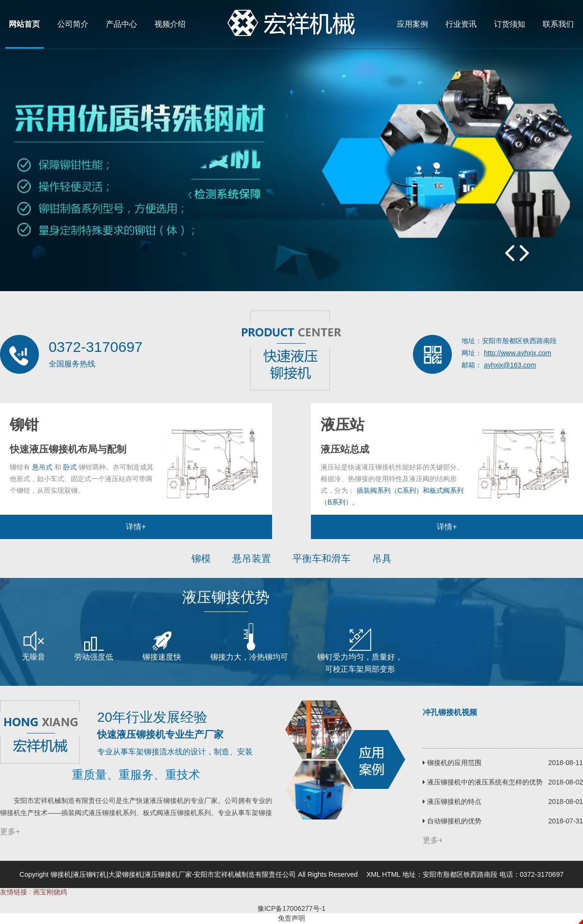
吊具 (382, 558)
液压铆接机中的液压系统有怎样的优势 (483, 782)
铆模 (201, 558)
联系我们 (558, 24)
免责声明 (291, 918)
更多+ (10, 831)
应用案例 (412, 24)
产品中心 (121, 24)
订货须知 (510, 24)
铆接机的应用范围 (452, 763)
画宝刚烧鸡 (50, 892)
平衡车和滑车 (322, 558)
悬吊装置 (252, 558)
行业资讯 (461, 24)
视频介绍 (170, 24)
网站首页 (24, 24)
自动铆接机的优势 (452, 821)
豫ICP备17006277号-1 (291, 908)
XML (373, 874)
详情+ (136, 527)
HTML (391, 874)
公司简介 (73, 24)
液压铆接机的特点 (452, 802)
